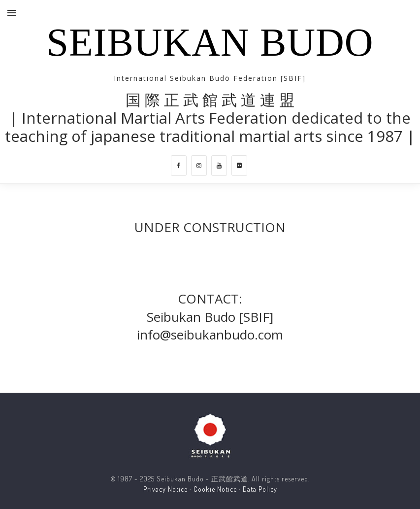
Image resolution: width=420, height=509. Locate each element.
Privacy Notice (165, 489)
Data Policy (260, 489)
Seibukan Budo (210, 42)
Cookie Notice (215, 489)
